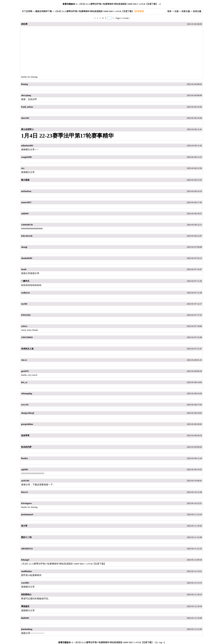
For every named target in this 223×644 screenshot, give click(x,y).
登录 (169, 11)
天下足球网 (27, 11)
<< (95, 18)
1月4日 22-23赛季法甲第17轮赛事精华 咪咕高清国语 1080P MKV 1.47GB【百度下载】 (118, 4)
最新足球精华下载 (44, 11)
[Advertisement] (111, 51)
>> (113, 18)
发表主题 (197, 11)
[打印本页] (139, 11)
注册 (176, 11)
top (161, 642)
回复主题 (186, 11)
